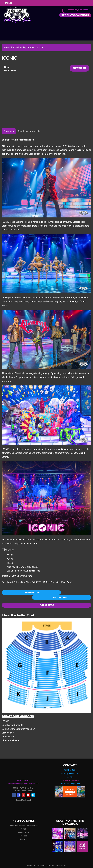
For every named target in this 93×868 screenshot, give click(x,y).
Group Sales (8, 728)
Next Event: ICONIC (71, 593)
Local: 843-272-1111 (78, 10)
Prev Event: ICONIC (22, 593)
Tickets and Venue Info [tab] (29, 131)
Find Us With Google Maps (70, 779)
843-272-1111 (24, 775)
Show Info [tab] (9, 131)
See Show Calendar (75, 15)
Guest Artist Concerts (13, 720)
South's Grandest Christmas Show (19, 724)
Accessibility (8, 731)
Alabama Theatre (17, 14)
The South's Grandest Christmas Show (24, 820)
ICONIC (5, 716)
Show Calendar (24, 827)
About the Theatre (11, 735)
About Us (24, 834)
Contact (24, 831)
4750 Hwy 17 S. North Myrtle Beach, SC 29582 (70, 768)
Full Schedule (47, 600)
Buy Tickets (79, 68)
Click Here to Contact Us (70, 775)
